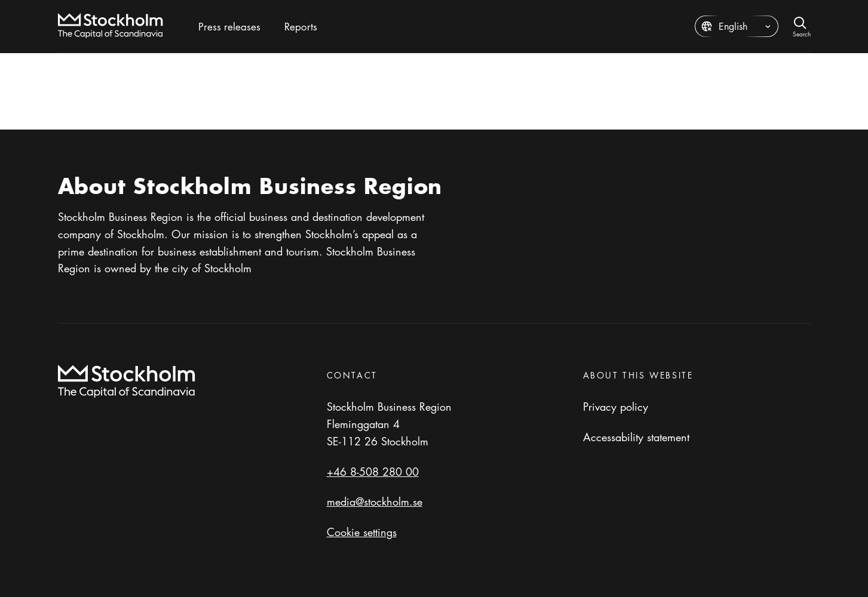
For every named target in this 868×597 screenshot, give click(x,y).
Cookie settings (362, 532)
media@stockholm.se (375, 501)
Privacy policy (616, 407)
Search (802, 33)
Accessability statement (636, 437)
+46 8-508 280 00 (373, 472)
